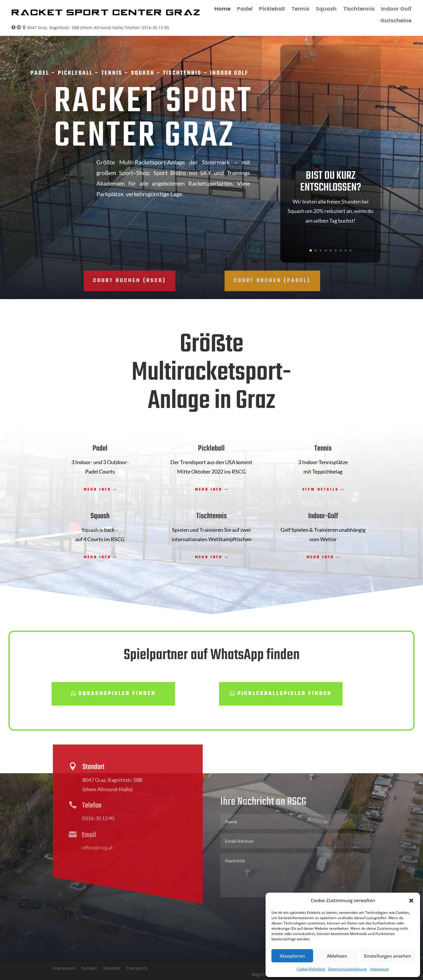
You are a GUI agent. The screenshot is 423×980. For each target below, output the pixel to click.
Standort (112, 969)
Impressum (379, 969)
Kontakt (89, 969)
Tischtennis (359, 9)
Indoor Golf (396, 9)
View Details (320, 490)
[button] (411, 901)
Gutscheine (396, 20)
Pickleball (272, 9)
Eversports (137, 969)
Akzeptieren (292, 956)
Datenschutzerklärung (348, 969)
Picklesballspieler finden (156, 694)
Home (223, 9)
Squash (326, 9)
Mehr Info (97, 490)
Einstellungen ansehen (387, 956)
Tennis (300, 9)
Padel (245, 9)
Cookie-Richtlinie (311, 969)
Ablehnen (337, 956)
